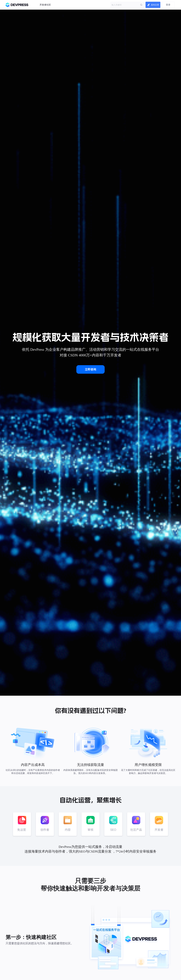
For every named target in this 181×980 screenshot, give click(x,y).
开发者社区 (45, 5)
